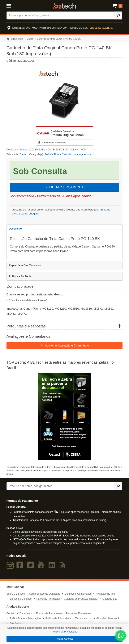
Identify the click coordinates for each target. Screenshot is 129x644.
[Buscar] (60, 15)
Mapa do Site (110, 599)
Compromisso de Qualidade (45, 594)
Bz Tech (64, 6)
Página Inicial (15, 39)
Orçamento (26, 613)
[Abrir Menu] (14, 5)
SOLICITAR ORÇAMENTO (64, 187)
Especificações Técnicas (25, 265)
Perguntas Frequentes (79, 613)
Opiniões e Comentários (78, 594)
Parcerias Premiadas (48, 599)
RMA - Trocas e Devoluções (26, 618)
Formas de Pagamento (49, 613)
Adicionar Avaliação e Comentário (64, 345)
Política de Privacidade (58, 618)
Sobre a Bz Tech (16, 594)
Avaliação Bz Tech (106, 594)
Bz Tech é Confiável (21, 599)
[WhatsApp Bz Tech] (121, 636)
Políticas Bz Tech (20, 276)
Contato (11, 613)
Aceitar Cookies (64, 639)
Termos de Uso (84, 618)
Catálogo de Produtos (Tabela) (81, 599)
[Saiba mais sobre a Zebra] (65, 417)
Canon (30, 39)
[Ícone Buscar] (118, 15)
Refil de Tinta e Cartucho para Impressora (68, 154)
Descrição (15, 229)
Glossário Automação (108, 618)
